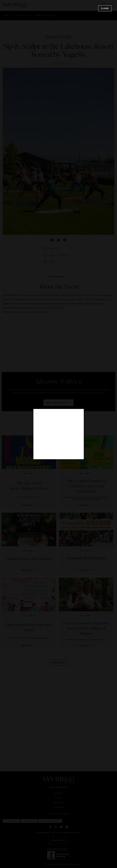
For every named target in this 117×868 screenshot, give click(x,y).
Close (105, 8)
